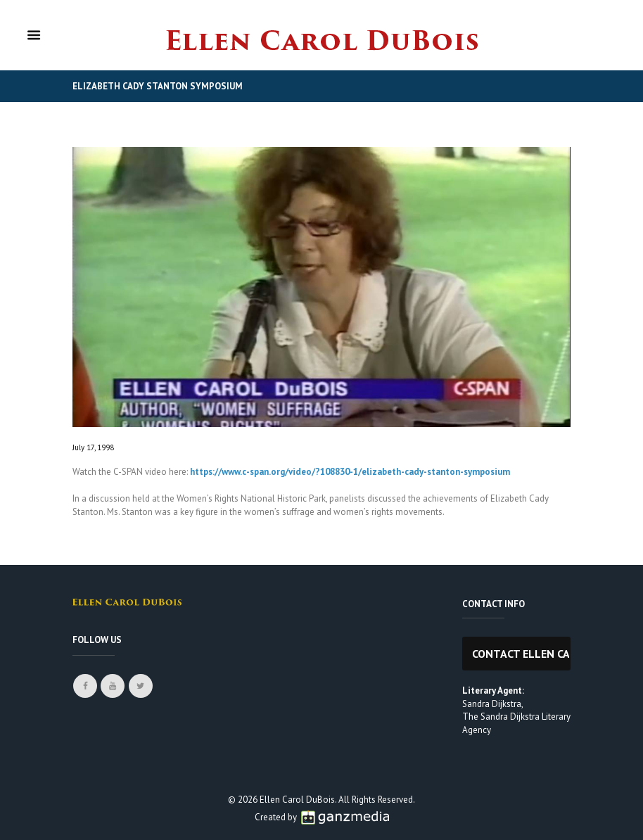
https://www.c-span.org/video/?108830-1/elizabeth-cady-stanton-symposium (350, 472)
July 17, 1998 (93, 447)
